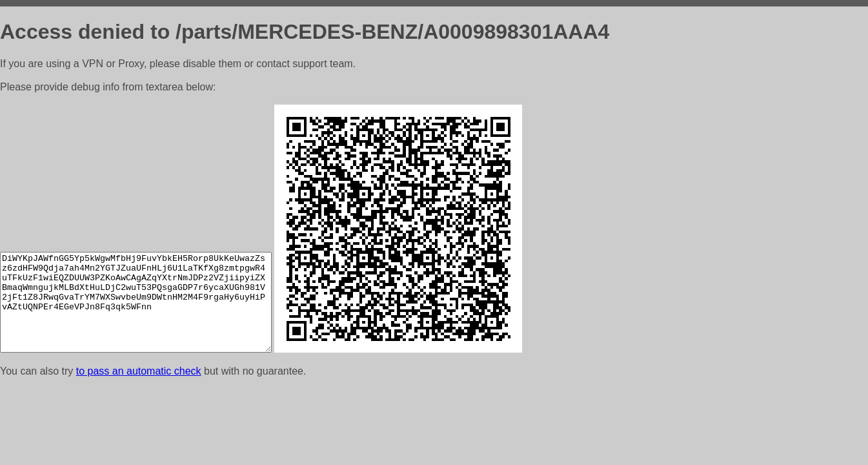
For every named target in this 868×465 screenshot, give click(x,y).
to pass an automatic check (139, 371)
